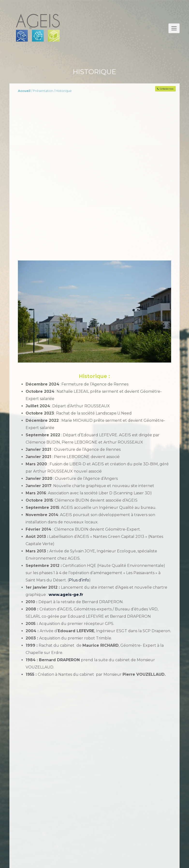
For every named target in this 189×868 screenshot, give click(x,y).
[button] (174, 28)
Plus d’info (79, 580)
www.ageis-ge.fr (66, 595)
